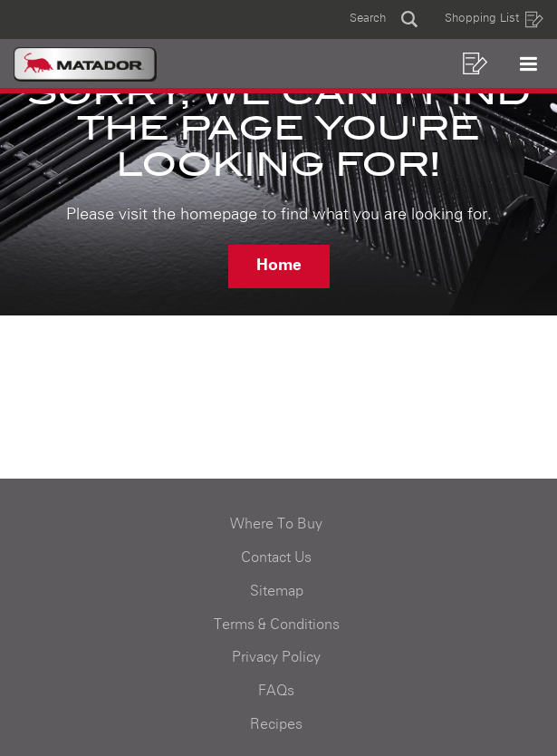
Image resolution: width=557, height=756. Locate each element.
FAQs (276, 691)
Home (279, 266)
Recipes (276, 724)
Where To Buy (276, 524)
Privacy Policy (276, 657)
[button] (384, 19)
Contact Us (276, 557)
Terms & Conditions (277, 625)
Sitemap (277, 591)
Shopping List (494, 19)
